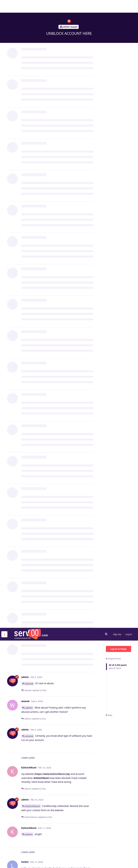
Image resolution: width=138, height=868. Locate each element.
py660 (29, 510)
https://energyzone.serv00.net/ (73, 784)
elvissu (29, 687)
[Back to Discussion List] (4, 6)
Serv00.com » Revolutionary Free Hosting (31, 6)
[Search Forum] (106, 6)
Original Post (113, 31)
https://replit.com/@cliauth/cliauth (55, 365)
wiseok (29, 56)
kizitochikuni (33, 178)
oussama (31, 808)
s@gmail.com (67, 580)
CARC (28, 524)
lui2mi (29, 273)
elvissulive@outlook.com (69, 648)
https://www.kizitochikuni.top (52, 146)
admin (29, 80)
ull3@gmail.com (48, 449)
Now (109, 87)
